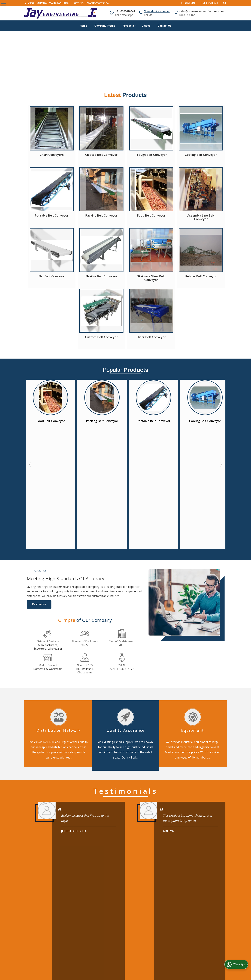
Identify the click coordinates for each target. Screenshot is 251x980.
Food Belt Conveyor (151, 215)
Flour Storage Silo (201, 886)
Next (221, 405)
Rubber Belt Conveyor (201, 276)
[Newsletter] (151, 850)
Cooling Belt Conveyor (201, 155)
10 (143, 733)
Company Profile (105, 26)
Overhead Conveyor (166, 886)
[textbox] (130, 764)
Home (83, 26)
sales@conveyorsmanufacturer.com (201, 11)
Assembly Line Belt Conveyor (201, 217)
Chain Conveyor (163, 875)
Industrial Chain (199, 875)
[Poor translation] (13, 947)
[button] (157, 11)
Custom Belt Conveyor (101, 337)
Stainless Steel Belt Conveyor (151, 278)
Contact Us (164, 26)
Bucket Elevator (163, 881)
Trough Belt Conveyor (151, 155)
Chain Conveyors (52, 155)
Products (129, 26)
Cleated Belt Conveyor (101, 155)
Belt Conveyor (162, 870)
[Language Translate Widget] (137, 910)
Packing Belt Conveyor (101, 215)
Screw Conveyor (200, 881)
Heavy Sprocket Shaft (166, 892)
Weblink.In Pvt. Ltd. (67, 923)
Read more (39, 484)
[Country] (192, 774)
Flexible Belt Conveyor (101, 276)
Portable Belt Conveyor (52, 215)
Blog (123, 870)
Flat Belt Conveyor (52, 276)
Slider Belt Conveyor (151, 337)
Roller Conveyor (200, 870)
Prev (30, 405)
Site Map (96, 886)
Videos (146, 26)
